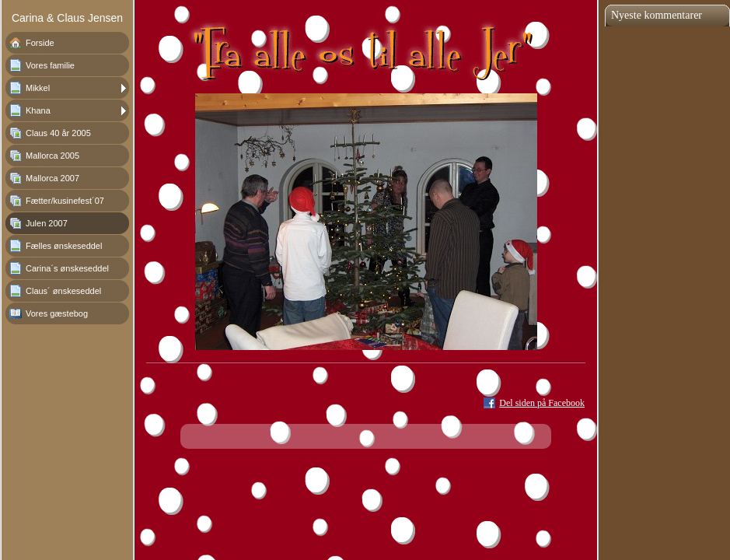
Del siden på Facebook (542, 403)
